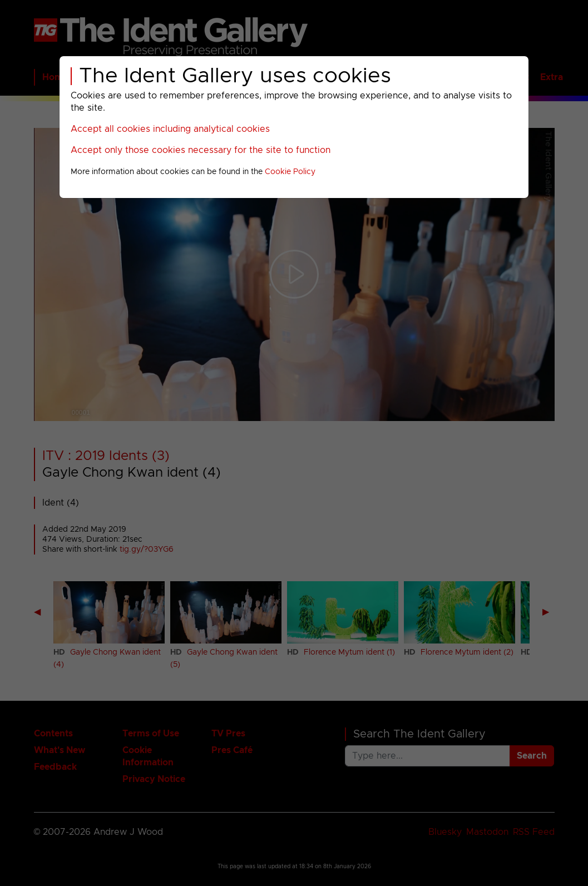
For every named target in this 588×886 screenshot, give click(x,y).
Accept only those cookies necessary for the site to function (201, 150)
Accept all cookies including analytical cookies (170, 129)
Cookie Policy (290, 172)
